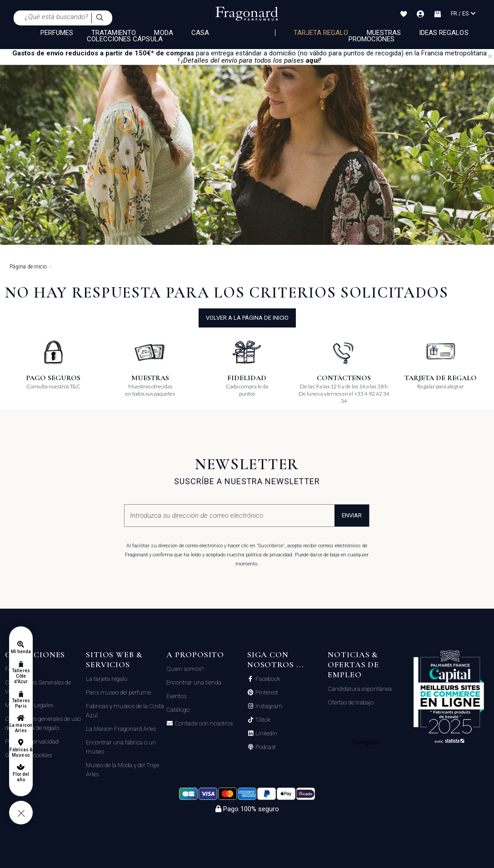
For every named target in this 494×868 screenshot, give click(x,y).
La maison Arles (21, 728)
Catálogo (178, 710)
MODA (163, 33)
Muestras (384, 33)
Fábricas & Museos (21, 752)
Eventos (176, 696)
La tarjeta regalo (107, 679)
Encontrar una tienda (194, 682)
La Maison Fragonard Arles (121, 729)
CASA (200, 33)
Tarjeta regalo (321, 33)
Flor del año (21, 777)
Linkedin (266, 734)
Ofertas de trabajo (351, 702)
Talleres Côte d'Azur (21, 676)
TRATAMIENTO (114, 33)
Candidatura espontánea (360, 689)
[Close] (490, 56)
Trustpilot (366, 742)
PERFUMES (57, 33)
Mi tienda (21, 652)
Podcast (265, 747)
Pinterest (266, 693)
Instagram (268, 706)
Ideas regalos (444, 33)
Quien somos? (185, 669)
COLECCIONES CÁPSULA (125, 39)
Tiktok (262, 720)
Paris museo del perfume (118, 692)
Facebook (267, 679)
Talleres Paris (21, 703)
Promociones (372, 39)
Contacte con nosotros (203, 724)
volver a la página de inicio (247, 318)
